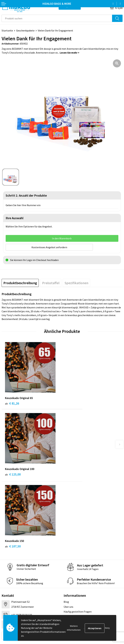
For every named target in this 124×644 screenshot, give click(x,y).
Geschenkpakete (25, 30)
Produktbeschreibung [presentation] (20, 282)
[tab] (20, 282)
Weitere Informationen (74, 628)
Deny (107, 628)
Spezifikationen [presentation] (76, 282)
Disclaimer (70, 597)
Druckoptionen (72, 545)
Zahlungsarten (10, 587)
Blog (66, 530)
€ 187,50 (13, 475)
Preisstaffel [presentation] (51, 282)
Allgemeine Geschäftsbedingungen (83, 582)
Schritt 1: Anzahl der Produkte (26, 195)
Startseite (7, 30)
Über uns (68, 535)
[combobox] (57, 18)
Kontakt (6, 582)
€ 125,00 (73, 403)
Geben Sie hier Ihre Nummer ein (23, 205)
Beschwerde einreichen (14, 597)
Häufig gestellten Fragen (78, 540)
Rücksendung (9, 592)
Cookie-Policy (71, 587)
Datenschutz (71, 592)
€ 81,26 (12, 403)
